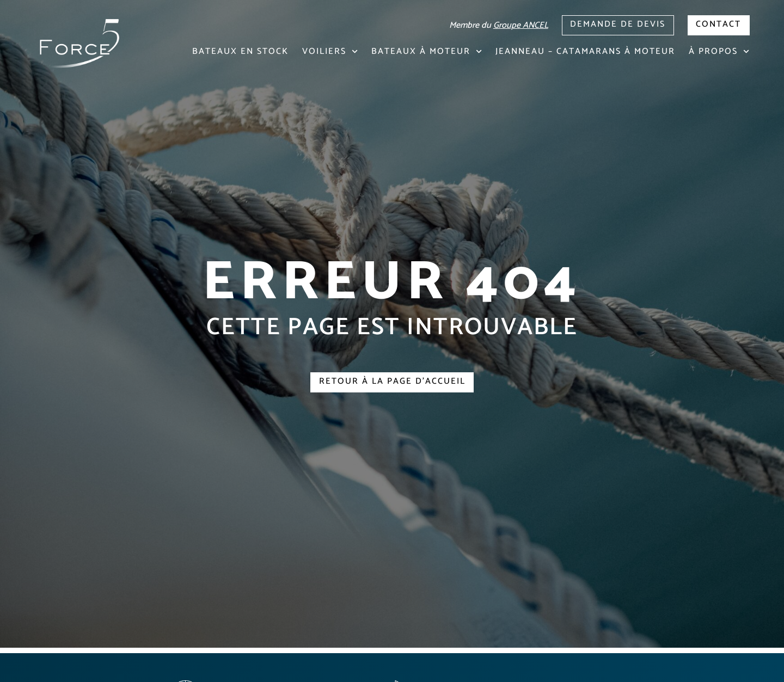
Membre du (498, 25)
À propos (719, 51)
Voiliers (330, 51)
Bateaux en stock (240, 51)
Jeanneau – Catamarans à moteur (585, 51)
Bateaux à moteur (427, 51)
